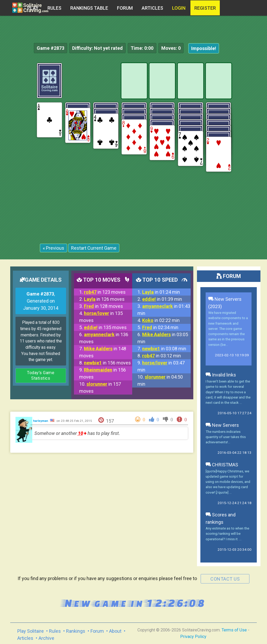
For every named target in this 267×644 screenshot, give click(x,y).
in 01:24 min (161, 292)
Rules (54, 8)
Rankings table (89, 8)
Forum (125, 8)
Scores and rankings (221, 518)
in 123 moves (105, 292)
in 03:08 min (164, 349)
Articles (152, 8)
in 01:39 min (162, 299)
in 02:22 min (161, 320)
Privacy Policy (193, 637)
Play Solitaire (31, 631)
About (115, 631)
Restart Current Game (94, 248)
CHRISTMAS (222, 465)
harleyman (41, 421)
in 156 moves (107, 363)
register (205, 8)
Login (179, 8)
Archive (46, 638)
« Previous (54, 248)
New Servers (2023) (225, 303)
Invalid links (221, 375)
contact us (225, 579)
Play (33, 8)
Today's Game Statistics (41, 376)
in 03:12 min (162, 356)
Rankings (76, 631)
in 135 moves (105, 327)
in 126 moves (104, 299)
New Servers (222, 425)
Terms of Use (234, 630)
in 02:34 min (160, 327)
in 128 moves (103, 306)
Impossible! (204, 48)
